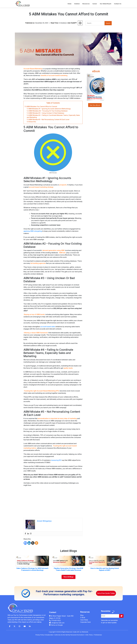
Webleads (85, 632)
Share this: (31, 122)
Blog (82, 615)
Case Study (84, 620)
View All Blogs (68, 577)
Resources (86, 4)
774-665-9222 (56, 621)
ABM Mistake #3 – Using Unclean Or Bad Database (45, 113)
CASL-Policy (89, 635)
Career (95, 4)
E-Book (83, 618)
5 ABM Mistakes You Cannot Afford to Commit (41, 107)
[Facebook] (25, 543)
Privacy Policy (40, 635)
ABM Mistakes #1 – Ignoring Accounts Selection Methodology (49, 109)
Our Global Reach (106, 4)
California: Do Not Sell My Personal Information (69, 635)
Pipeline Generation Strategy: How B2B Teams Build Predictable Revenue (68, 569)
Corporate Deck (85, 622)
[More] (36, 543)
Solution (77, 4)
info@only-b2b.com (58, 623)
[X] (33, 543)
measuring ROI (56, 460)
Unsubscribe (49, 635)
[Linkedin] (29, 543)
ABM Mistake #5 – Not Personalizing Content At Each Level (48, 120)
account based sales (48, 327)
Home (70, 4)
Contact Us (118, 4)
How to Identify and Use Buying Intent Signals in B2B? (105, 569)
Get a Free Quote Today (106, 593)
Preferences (98, 635)
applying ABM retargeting (33, 231)
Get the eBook (95, 105)
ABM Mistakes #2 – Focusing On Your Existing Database (47, 111)
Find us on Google (56, 625)
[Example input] (110, 616)
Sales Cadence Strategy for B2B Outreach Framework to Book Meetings (32, 569)
